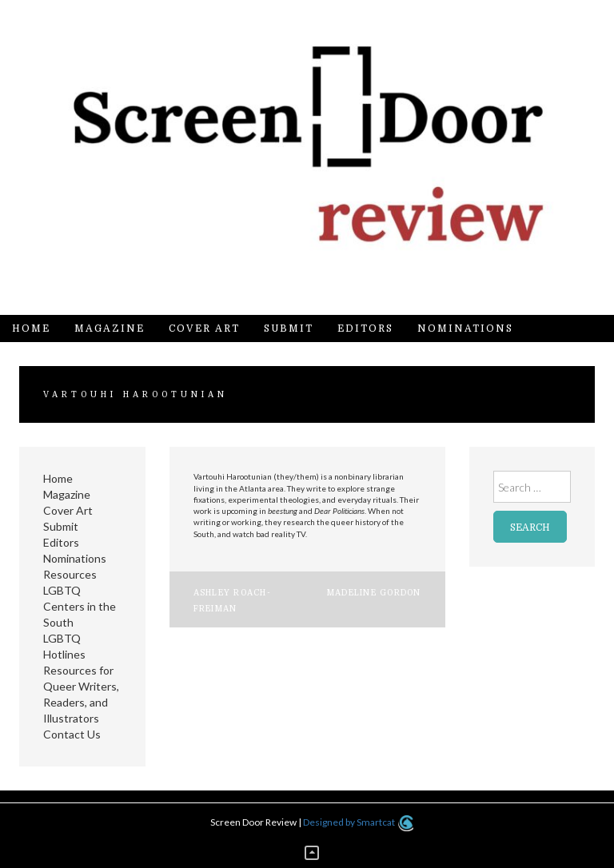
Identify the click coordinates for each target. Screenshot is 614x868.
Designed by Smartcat (358, 822)
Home (31, 328)
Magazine (110, 328)
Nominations (465, 328)
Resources (70, 574)
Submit (289, 328)
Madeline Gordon (374, 593)
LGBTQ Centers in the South (80, 606)
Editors (365, 328)
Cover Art (204, 328)
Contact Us (72, 734)
